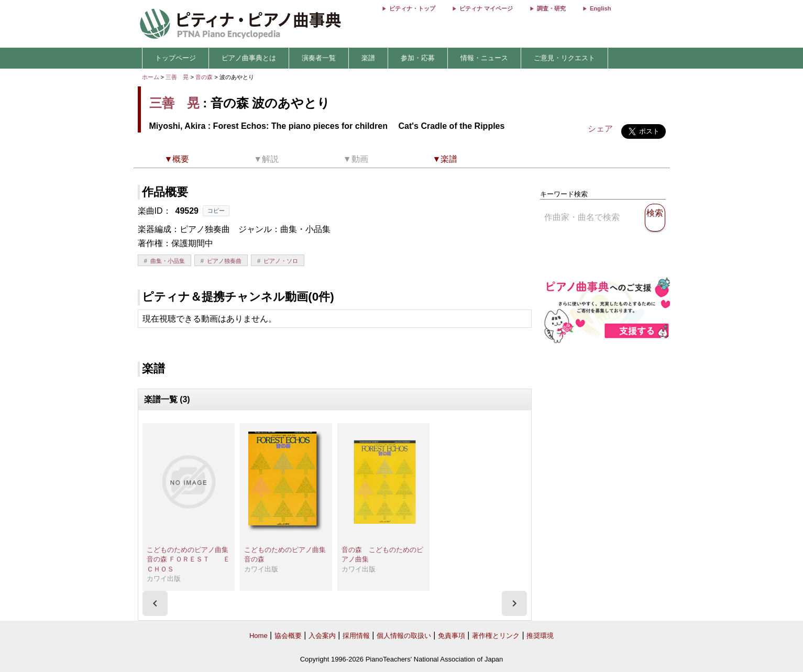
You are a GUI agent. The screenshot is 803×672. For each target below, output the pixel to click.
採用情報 (356, 636)
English (600, 8)
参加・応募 (418, 58)
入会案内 (322, 636)
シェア (600, 129)
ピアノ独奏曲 (224, 261)
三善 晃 (177, 77)
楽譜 (368, 58)
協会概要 (288, 636)
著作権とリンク (496, 636)
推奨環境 (540, 636)
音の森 (205, 77)
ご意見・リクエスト (564, 58)
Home (258, 636)
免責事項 (452, 636)
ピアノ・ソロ (281, 261)
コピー (216, 211)
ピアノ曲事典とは (249, 58)
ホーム (151, 77)
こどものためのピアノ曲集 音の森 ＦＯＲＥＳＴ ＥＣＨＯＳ (191, 559)
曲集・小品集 (168, 261)
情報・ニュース (484, 58)
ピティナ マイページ (486, 8)
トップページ (175, 58)
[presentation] (155, 603)
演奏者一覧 (319, 58)
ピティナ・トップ (412, 8)
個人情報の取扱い (404, 636)
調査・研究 (551, 8)
